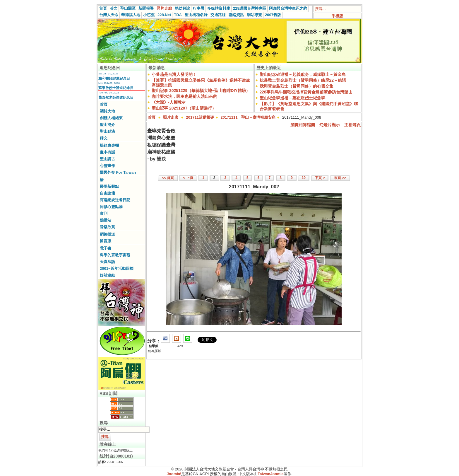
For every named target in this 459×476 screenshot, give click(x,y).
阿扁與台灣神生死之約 (288, 8)
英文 (114, 8)
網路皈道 (107, 234)
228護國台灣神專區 (250, 8)
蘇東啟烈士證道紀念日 (116, 88)
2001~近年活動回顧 (117, 268)
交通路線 (218, 15)
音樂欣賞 (107, 227)
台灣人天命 (109, 15)
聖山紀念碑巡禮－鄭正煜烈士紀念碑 (292, 98)
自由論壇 (107, 193)
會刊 (104, 213)
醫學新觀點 (109, 186)
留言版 (106, 241)
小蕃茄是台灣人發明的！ (174, 74)
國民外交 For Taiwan (118, 172)
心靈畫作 (107, 166)
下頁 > (320, 178)
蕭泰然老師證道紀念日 (116, 98)
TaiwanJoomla (271, 474)
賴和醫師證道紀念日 (114, 79)
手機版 (337, 16)
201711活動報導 (200, 117)
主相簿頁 (352, 125)
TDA (178, 15)
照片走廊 (164, 8)
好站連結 (107, 275)
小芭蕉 (149, 15)
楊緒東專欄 (109, 145)
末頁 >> (340, 178)
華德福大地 (131, 15)
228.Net (164, 15)
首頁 (103, 8)
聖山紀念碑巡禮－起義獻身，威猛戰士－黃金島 (303, 74)
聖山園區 (128, 8)
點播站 (106, 220)
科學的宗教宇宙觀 (115, 255)
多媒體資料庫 (219, 8)
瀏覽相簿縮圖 (303, 125)
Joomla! (174, 474)
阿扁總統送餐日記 (115, 200)
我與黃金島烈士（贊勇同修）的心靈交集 (297, 86)
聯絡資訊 (236, 15)
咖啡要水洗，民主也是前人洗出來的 (184, 96)
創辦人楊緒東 (111, 118)
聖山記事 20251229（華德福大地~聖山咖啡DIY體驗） (201, 91)
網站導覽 (254, 15)
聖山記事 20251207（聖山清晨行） (184, 108)
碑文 (104, 138)
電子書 (106, 248)
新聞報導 (146, 8)
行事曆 (199, 8)
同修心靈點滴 (111, 207)
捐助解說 (182, 8)
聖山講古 (107, 159)
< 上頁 (188, 178)
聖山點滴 (107, 131)
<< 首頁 (168, 178)
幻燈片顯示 (330, 125)
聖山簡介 (107, 125)
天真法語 (107, 262)
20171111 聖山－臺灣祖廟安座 (248, 117)
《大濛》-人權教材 (169, 102)
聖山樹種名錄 (196, 15)
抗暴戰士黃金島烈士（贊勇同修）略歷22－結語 (303, 80)
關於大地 (107, 111)
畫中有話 (107, 152)
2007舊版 (273, 15)
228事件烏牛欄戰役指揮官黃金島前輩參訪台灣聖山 (306, 92)
